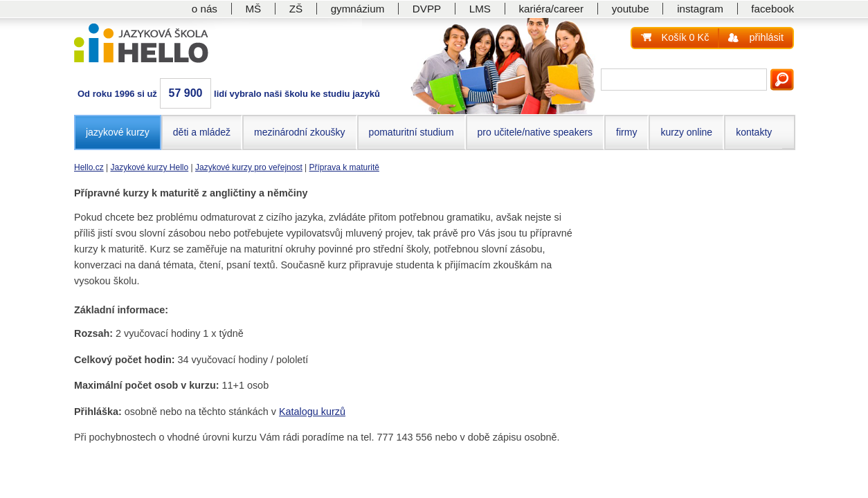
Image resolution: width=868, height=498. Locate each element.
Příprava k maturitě (344, 167)
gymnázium (358, 9)
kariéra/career (551, 9)
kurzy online (686, 132)
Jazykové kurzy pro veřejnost (249, 167)
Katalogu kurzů (312, 412)
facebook (772, 9)
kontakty (754, 132)
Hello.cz (89, 167)
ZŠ (296, 9)
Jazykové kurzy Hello (149, 167)
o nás (205, 9)
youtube (631, 9)
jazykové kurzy (118, 132)
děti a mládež (202, 132)
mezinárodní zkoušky (300, 132)
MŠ (253, 9)
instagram (700, 9)
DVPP (427, 9)
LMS (480, 9)
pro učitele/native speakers (535, 132)
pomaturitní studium (412, 132)
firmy (626, 132)
